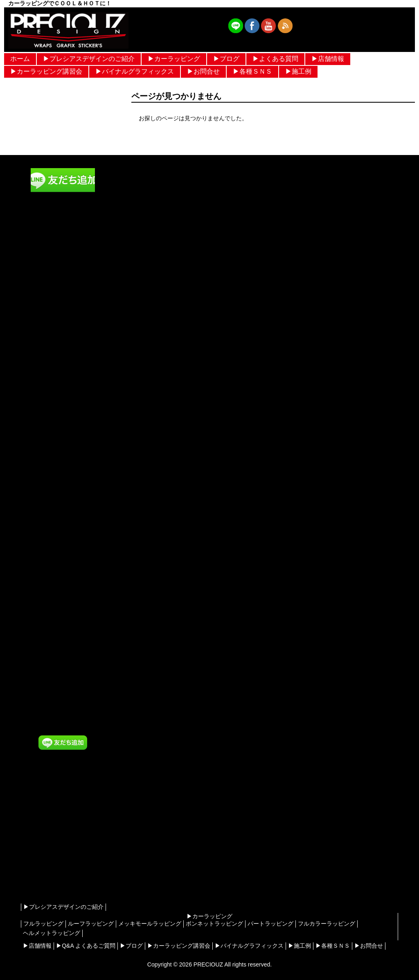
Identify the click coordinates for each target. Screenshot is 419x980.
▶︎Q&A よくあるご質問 (86, 946)
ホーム (20, 59)
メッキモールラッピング (150, 924)
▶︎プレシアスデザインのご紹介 (89, 59)
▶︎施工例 (298, 71)
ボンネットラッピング (214, 924)
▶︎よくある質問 (275, 59)
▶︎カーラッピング (174, 59)
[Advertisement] (63, 837)
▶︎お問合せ (203, 71)
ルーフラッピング (91, 924)
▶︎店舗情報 (328, 59)
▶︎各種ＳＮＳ (252, 71)
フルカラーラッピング (327, 924)
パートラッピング (270, 924)
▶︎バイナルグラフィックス (135, 71)
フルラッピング (43, 924)
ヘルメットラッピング (52, 933)
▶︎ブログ (226, 59)
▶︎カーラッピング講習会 (46, 71)
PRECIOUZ (208, 964)
